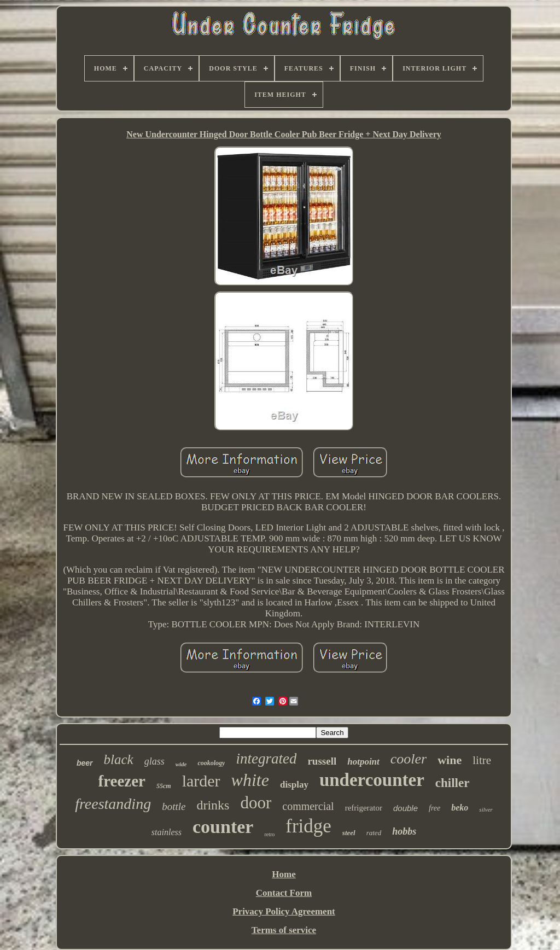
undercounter (372, 780)
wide (181, 764)
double (406, 808)
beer (85, 763)
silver (486, 809)
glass (154, 761)
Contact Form (284, 893)
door (256, 803)
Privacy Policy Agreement (284, 911)
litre (482, 760)
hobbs (404, 831)
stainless (167, 832)
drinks (213, 805)
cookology (211, 763)
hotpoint (363, 762)
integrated (266, 759)
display (294, 785)
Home (284, 874)
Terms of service (284, 930)
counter (223, 827)
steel (349, 833)
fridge (308, 826)
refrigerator (364, 808)
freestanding (113, 804)
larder (201, 781)
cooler (409, 759)
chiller (453, 783)
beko (460, 808)
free (434, 808)
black (119, 759)
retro (269, 834)
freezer (122, 781)
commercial (308, 806)
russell (322, 761)
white (250, 780)
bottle (174, 806)
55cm (164, 786)
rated (374, 833)
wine (450, 760)
